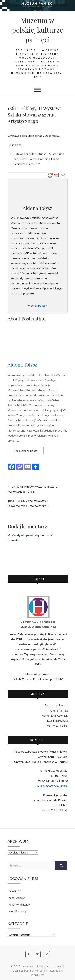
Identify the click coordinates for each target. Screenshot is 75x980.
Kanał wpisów (17, 898)
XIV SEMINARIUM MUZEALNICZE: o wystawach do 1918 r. (32, 489)
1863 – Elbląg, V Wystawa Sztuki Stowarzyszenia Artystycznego (29, 503)
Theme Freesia (37, 971)
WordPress (38, 975)
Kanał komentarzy (19, 905)
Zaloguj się (15, 891)
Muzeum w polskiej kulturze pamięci (38, 30)
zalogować (27, 535)
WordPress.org (17, 911)
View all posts (37, 306)
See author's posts (26, 451)
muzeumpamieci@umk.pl (52, 786)
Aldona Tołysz (22, 364)
